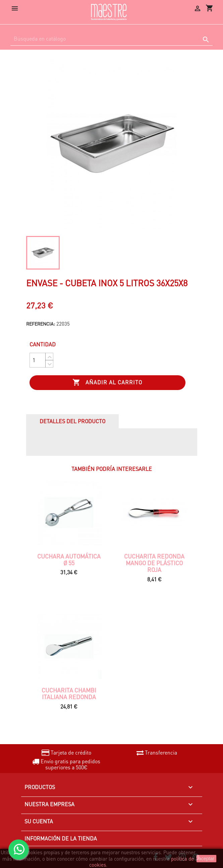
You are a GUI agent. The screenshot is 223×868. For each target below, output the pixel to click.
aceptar (206, 859)
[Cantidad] (38, 360)
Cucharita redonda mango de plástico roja (154, 563)
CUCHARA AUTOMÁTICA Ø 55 (69, 560)
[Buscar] (111, 39)
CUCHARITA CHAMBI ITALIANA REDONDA (69, 693)
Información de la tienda (61, 838)
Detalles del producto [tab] (72, 421)
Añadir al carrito (107, 383)
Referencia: (41, 324)
